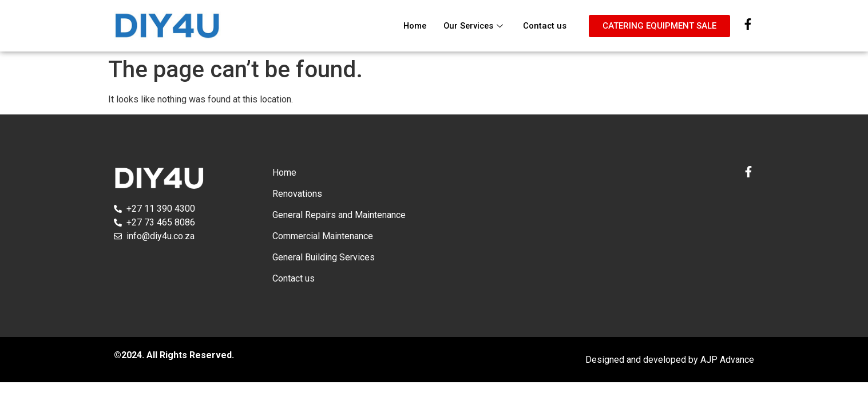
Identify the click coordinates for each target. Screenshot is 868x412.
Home (411, 26)
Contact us (544, 26)
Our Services (473, 26)
